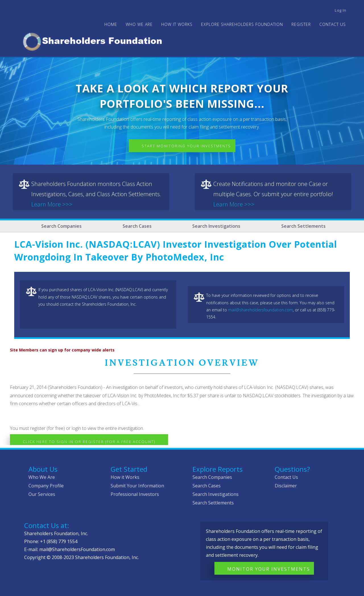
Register (301, 24)
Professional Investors (135, 494)
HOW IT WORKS (177, 24)
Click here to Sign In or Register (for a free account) (89, 442)
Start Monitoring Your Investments (186, 146)
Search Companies (61, 226)
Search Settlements (303, 226)
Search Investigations (216, 226)
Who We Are (42, 477)
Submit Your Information (137, 486)
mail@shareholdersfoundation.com (260, 310)
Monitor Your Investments (269, 569)
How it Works (125, 477)
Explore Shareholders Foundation (242, 24)
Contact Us (333, 24)
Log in (341, 10)
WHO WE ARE (139, 24)
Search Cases (137, 226)
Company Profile (46, 486)
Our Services (42, 494)
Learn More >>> (52, 204)
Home (111, 24)
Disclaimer (286, 486)
